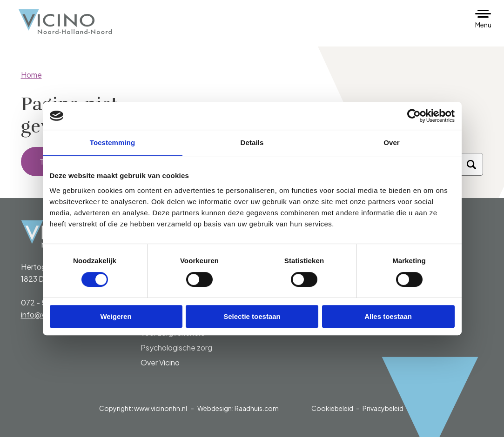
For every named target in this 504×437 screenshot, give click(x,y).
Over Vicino (160, 362)
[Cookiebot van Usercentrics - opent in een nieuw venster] (414, 116)
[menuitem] (192, 340)
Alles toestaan (388, 316)
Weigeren (116, 316)
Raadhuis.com (257, 408)
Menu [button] (483, 25)
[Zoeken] (471, 165)
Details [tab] (252, 142)
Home (31, 75)
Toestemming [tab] (113, 142)
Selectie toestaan (252, 316)
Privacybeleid (383, 408)
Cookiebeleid (332, 408)
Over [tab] (392, 142)
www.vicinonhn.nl (161, 408)
